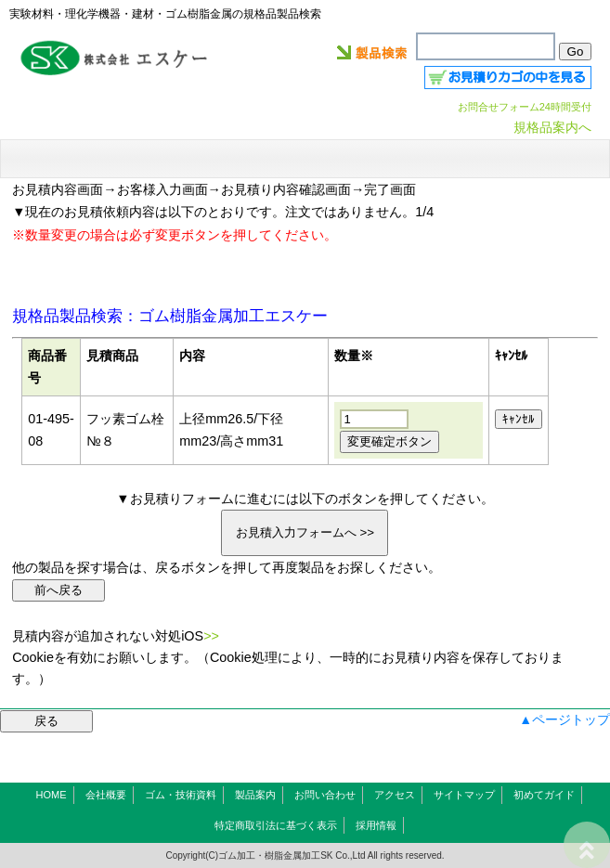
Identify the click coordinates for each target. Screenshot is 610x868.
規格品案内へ (552, 127)
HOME (52, 795)
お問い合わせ (325, 795)
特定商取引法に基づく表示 (276, 825)
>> (211, 636)
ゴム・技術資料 (181, 795)
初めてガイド (544, 795)
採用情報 (376, 825)
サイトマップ (464, 795)
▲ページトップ (565, 719)
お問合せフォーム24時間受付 (525, 107)
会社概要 (106, 795)
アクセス (395, 795)
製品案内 (255, 795)
